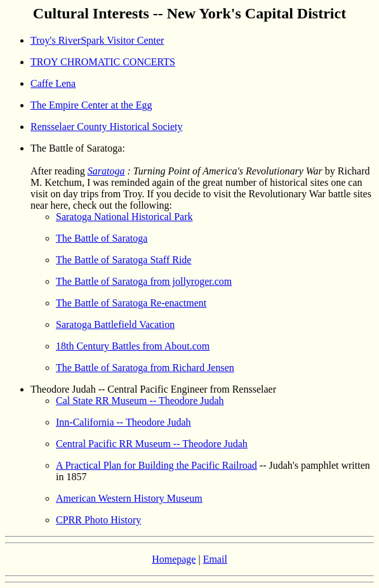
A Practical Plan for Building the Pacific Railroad (156, 465)
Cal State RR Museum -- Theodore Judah (140, 401)
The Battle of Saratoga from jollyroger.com (144, 281)
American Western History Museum (129, 498)
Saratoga (106, 171)
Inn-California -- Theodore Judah (123, 422)
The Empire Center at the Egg (91, 105)
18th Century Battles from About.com (133, 346)
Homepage (174, 559)
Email (215, 559)
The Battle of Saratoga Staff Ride (123, 260)
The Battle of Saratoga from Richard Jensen (145, 368)
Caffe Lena (53, 83)
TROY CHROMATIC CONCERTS (103, 62)
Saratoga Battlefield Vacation (115, 324)
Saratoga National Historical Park (124, 217)
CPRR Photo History (98, 520)
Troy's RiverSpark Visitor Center (97, 40)
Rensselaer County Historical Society (107, 127)
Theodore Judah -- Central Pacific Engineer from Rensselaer (153, 389)
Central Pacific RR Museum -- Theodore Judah (152, 444)
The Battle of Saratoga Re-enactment (131, 303)
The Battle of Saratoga (102, 238)
